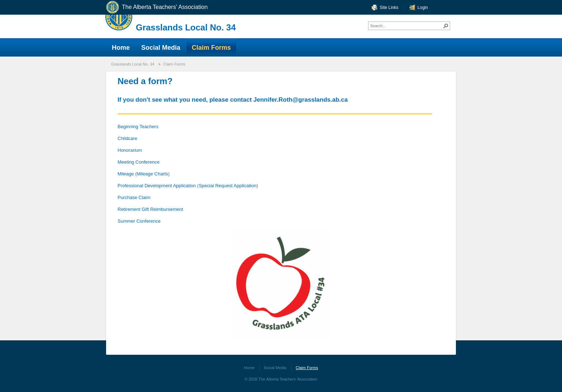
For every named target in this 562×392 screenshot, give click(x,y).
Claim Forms (174, 64)
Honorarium (130, 150)
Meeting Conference (139, 162)
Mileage (126, 174)
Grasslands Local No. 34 (186, 27)
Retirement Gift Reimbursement (150, 209)
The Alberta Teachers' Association (156, 7)
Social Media (275, 368)
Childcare (127, 138)
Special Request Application (227, 186)
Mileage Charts (152, 174)
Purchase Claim (134, 197)
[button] (446, 26)
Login (423, 8)
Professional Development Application (157, 186)
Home (249, 368)
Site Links (389, 8)
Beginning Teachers (138, 127)
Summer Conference (139, 221)
